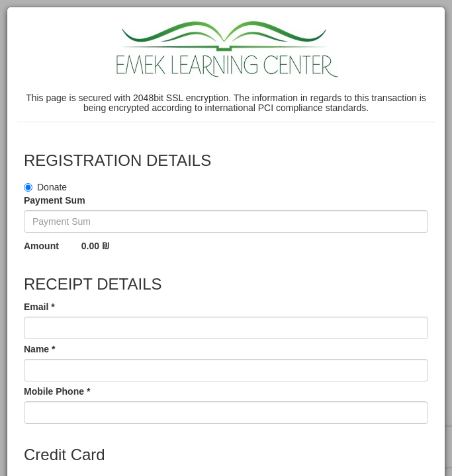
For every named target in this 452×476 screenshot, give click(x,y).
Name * (39, 349)
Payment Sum (55, 200)
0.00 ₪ (95, 246)
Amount (41, 246)
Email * (39, 307)
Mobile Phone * (57, 391)
